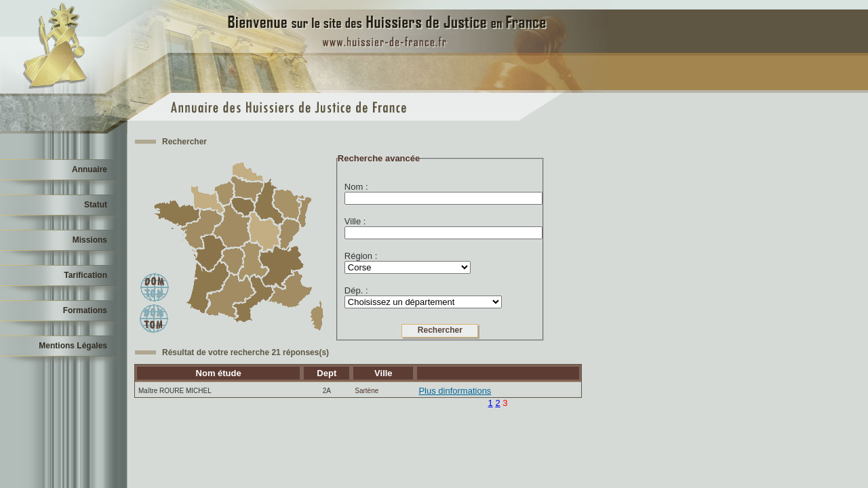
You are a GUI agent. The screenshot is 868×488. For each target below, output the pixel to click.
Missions (90, 240)
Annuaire (90, 169)
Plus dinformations (455, 391)
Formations (85, 310)
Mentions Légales (73, 346)
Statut (96, 205)
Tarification (85, 275)
